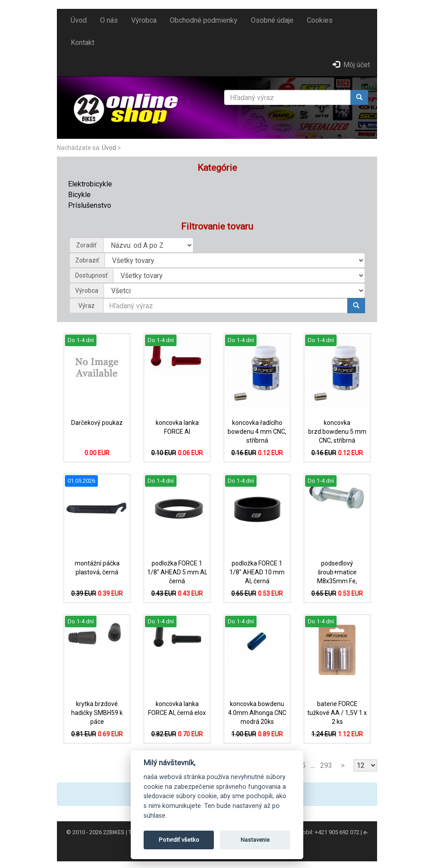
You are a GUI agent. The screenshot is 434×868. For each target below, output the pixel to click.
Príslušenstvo (90, 205)
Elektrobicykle (90, 184)
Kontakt (82, 42)
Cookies (320, 20)
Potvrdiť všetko (179, 840)
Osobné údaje (272, 20)
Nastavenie (255, 840)
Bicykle (79, 195)
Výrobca (144, 20)
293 (326, 765)
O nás (109, 20)
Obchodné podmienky (204, 20)
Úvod (79, 20)
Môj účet (351, 65)
